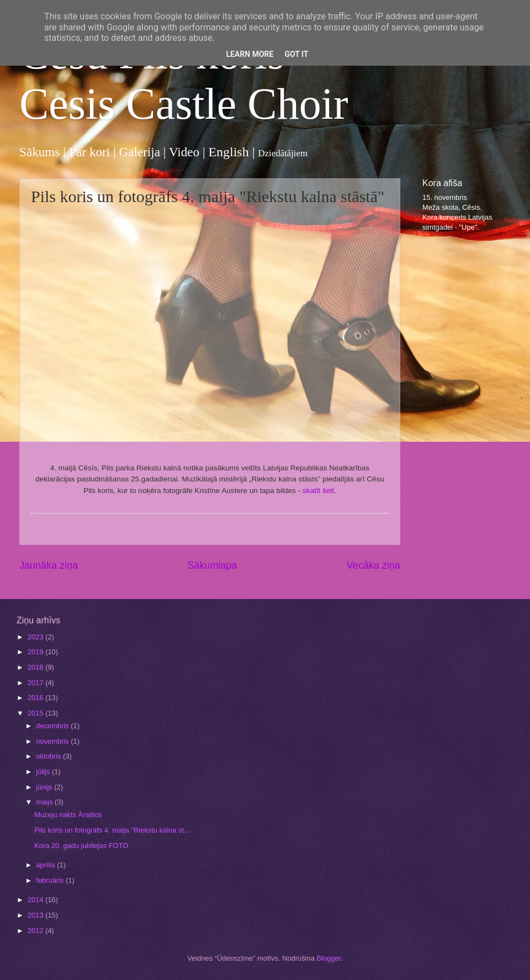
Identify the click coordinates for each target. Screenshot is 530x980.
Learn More (250, 54)
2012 (36, 931)
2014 (36, 900)
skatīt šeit (318, 491)
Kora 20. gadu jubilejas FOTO (81, 846)
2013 (36, 915)
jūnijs (45, 787)
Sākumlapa (212, 565)
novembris (53, 741)
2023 (36, 637)
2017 (36, 683)
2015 (36, 713)
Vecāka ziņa (373, 565)
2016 (36, 698)
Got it (296, 54)
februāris (51, 880)
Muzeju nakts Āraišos (68, 815)
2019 (36, 652)
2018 (36, 667)
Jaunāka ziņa (49, 565)
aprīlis (46, 865)
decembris (53, 726)
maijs (45, 802)
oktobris (49, 756)
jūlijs (44, 772)
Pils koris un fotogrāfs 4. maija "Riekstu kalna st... (112, 830)
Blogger (328, 958)
